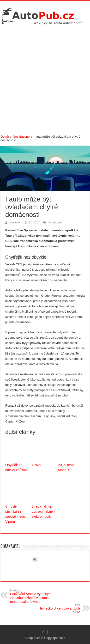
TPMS (36, 465)
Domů (5, 137)
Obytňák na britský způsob (16, 467)
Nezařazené (21, 137)
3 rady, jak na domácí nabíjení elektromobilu (44, 511)
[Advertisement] (45, 76)
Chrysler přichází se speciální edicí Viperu (16, 514)
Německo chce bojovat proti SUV (55, 609)
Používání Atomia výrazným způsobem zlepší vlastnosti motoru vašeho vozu (35, 596)
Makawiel (15, 222)
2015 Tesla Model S (66, 467)
